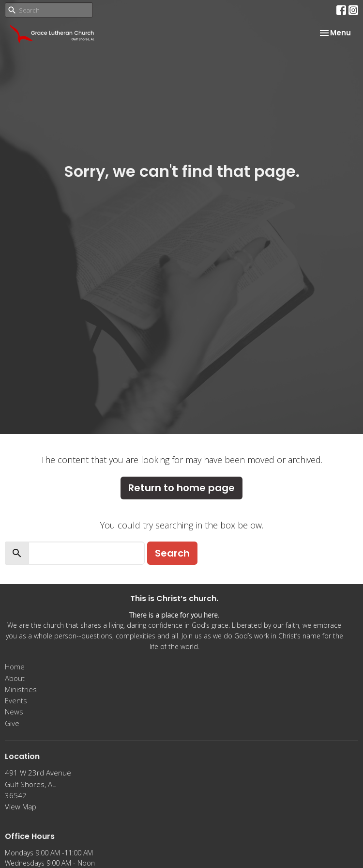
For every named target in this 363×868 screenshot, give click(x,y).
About (15, 678)
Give (12, 723)
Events (16, 700)
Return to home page (181, 488)
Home (15, 666)
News (14, 712)
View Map (21, 806)
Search (172, 553)
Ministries (21, 689)
